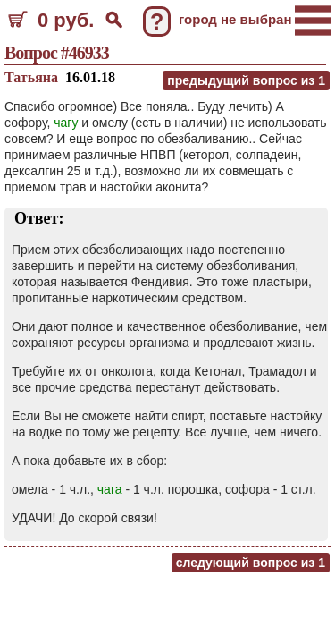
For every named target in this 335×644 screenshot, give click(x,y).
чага (110, 489)
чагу (66, 123)
